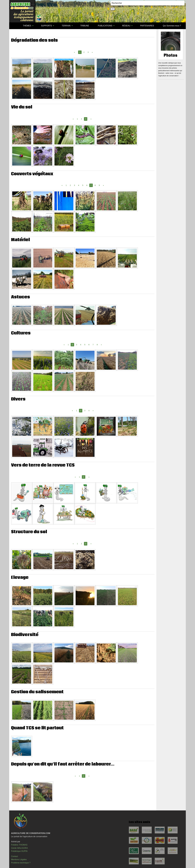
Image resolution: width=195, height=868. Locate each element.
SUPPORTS (47, 26)
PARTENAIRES (147, 26)
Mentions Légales (19, 859)
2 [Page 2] (84, 52)
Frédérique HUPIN (19, 851)
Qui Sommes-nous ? (172, 26)
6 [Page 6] (87, 185)
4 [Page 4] (79, 185)
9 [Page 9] (99, 185)
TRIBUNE (85, 26)
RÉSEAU (126, 26)
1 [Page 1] (77, 119)
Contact (14, 856)
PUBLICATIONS (105, 26)
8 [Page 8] (95, 185)
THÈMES (27, 26)
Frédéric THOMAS (19, 845)
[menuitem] (14, 26)
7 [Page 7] (93, 345)
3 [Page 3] (88, 52)
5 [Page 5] (83, 185)
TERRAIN (66, 26)
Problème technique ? (21, 863)
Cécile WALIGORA (19, 848)
